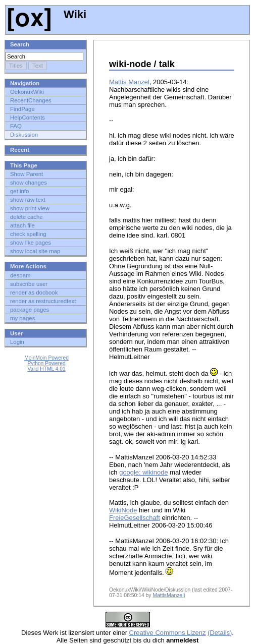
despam (20, 275)
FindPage (22, 109)
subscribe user (29, 284)
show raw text (28, 200)
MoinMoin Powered (46, 358)
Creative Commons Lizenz (168, 633)
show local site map (35, 251)
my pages (22, 318)
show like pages (31, 243)
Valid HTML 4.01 (46, 369)
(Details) (220, 633)
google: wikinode (144, 472)
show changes (29, 183)
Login (17, 342)
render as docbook (34, 292)
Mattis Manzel (129, 82)
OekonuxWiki (27, 92)
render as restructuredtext (43, 301)
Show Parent (27, 174)
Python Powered (46, 363)
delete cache (27, 217)
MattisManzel (168, 595)
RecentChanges (31, 100)
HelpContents (28, 118)
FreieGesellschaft (135, 518)
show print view (30, 208)
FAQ (16, 126)
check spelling (28, 234)
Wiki (47, 14)
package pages (30, 310)
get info (19, 191)
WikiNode (123, 510)
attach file (22, 225)
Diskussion (24, 135)
